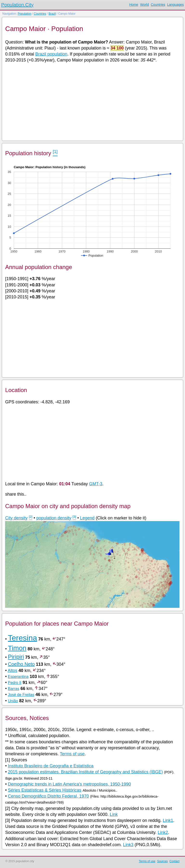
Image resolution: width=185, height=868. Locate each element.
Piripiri (16, 657)
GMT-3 (96, 484)
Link (114, 814)
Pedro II (15, 683)
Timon (17, 648)
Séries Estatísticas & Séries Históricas (45, 790)
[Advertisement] (92, 101)
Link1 (168, 820)
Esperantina (18, 677)
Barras (14, 689)
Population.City (17, 5)
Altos (13, 671)
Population (24, 14)
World (145, 5)
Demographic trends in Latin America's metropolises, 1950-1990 (69, 784)
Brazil (52, 14)
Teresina (23, 638)
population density (54, 518)
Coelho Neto (21, 664)
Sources (162, 861)
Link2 (163, 832)
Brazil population (51, 54)
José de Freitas (21, 695)
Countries (158, 5)
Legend (87, 518)
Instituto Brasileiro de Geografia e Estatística (51, 766)
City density (16, 518)
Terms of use (72, 754)
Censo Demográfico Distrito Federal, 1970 (48, 796)
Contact (175, 861)
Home (134, 5)
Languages (175, 5)
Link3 (128, 845)
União (13, 701)
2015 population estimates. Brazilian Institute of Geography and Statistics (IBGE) (85, 772)
